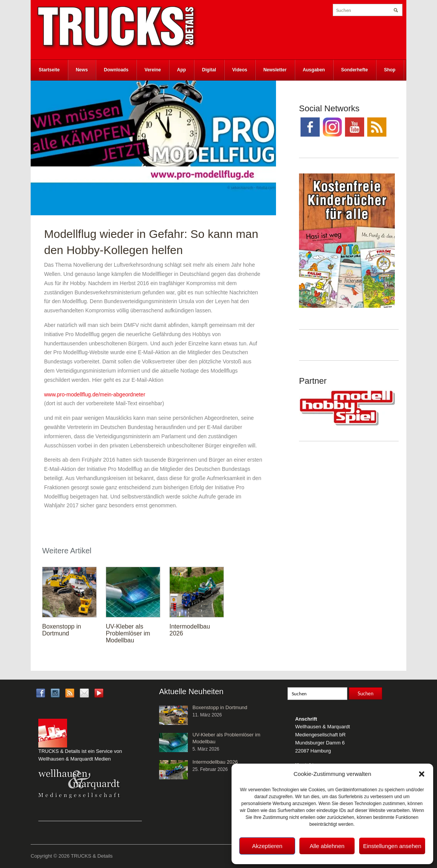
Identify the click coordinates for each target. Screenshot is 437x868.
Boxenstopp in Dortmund (62, 630)
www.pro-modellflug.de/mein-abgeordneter (95, 394)
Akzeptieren (267, 846)
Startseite (49, 70)
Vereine (153, 70)
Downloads (116, 70)
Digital (209, 70)
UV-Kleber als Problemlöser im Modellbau (128, 633)
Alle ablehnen (327, 846)
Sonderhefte (355, 70)
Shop (390, 70)
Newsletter (275, 70)
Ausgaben (314, 70)
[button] (422, 774)
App (182, 70)
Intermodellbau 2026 (215, 762)
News (82, 70)
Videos (240, 70)
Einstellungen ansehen (392, 846)
